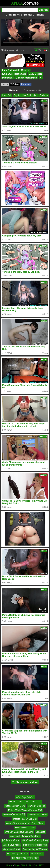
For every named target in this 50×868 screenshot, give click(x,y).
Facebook (26, 84)
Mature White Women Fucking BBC (25, 810)
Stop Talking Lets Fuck (18, 854)
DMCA (24, 865)
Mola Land (15, 836)
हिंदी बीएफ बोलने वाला (11, 840)
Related (14, 90)
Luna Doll (7, 95)
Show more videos (25, 782)
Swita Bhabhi (38, 823)
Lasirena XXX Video (37, 814)
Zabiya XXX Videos (31, 836)
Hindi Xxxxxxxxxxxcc (25, 827)
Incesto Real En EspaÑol (25, 819)
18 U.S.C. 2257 (36, 865)
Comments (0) (32, 90)
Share (5, 84)
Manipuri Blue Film (37, 806)
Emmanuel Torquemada (14, 74)
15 (38, 50)
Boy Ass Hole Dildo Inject (26, 95)
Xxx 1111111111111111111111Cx (25, 801)
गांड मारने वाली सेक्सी (12, 849)
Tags (17, 865)
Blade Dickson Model (27, 78)
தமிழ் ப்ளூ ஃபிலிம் (25, 797)
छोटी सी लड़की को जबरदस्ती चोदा (35, 840)
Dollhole (44, 95)
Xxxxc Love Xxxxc (12, 845)
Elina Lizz (40, 832)
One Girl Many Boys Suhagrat (19, 832)
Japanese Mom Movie (15, 806)
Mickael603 (8, 78)
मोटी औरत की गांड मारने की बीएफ (25, 858)
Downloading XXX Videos (35, 849)
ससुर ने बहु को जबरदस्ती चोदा (35, 845)
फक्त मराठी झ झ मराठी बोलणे (18, 823)
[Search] (19, 10)
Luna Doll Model (11, 70)
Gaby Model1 (35, 74)
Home (9, 865)
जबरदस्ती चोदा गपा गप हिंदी (14, 814)
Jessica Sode (37, 854)
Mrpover (25, 70)
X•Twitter (15, 84)
